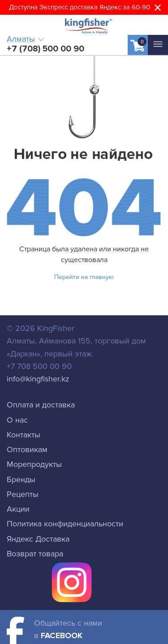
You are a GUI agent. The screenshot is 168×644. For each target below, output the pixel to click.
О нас (17, 420)
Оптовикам (27, 449)
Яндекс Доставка (38, 539)
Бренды (21, 479)
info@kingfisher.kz (38, 379)
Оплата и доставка (41, 405)
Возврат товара (35, 554)
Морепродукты (34, 464)
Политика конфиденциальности (65, 524)
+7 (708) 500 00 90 (45, 49)
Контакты (24, 435)
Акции (18, 509)
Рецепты (23, 494)
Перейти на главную (84, 277)
